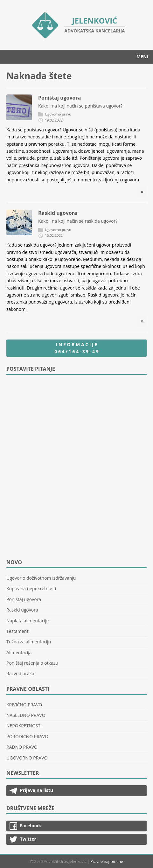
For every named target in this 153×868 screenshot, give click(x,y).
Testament (17, 631)
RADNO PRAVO (22, 747)
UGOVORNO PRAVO (27, 758)
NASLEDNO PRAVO (26, 715)
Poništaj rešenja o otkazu (32, 663)
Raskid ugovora (58, 213)
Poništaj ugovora (59, 98)
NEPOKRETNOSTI (24, 726)
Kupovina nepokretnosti (31, 588)
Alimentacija (19, 652)
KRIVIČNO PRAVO (24, 705)
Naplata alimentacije (28, 621)
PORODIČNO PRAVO (27, 736)
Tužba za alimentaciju (29, 642)
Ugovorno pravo (58, 114)
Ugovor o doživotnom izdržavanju (41, 578)
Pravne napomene (107, 861)
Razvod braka (20, 673)
